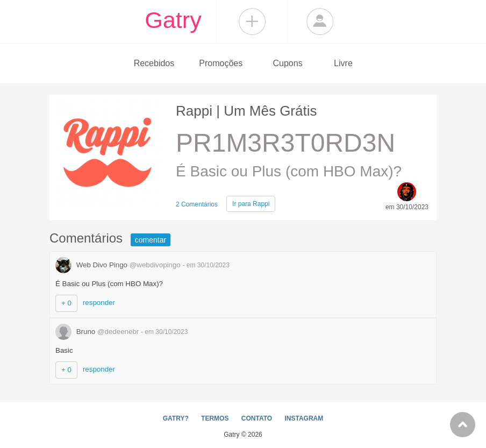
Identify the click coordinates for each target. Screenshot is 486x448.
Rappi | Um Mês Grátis (246, 111)
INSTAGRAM (304, 418)
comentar (151, 240)
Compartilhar (252, 22)
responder (99, 303)
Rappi (251, 204)
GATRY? (176, 418)
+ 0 (66, 303)
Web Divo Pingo (119, 265)
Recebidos (154, 63)
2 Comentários (197, 204)
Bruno (98, 332)
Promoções (221, 63)
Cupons (288, 63)
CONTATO (257, 418)
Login (320, 22)
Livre (343, 63)
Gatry (173, 20)
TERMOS (215, 418)
